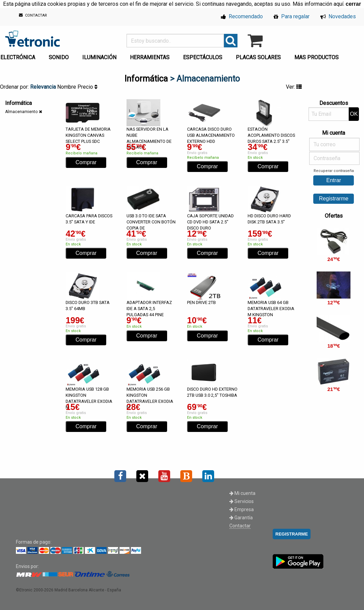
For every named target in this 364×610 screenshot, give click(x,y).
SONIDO (59, 57)
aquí (338, 4)
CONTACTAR (33, 15)
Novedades (338, 16)
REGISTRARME (292, 534)
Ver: (294, 87)
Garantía (241, 518)
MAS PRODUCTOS (316, 57)
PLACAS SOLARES (258, 57)
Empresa (242, 509)
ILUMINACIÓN (99, 57)
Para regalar (292, 16)
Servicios (242, 501)
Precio (87, 87)
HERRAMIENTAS (150, 57)
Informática (146, 79)
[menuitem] (60, 56)
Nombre (67, 87)
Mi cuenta (242, 493)
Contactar (240, 526)
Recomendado (242, 16)
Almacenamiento (21, 112)
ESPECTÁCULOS (203, 57)
